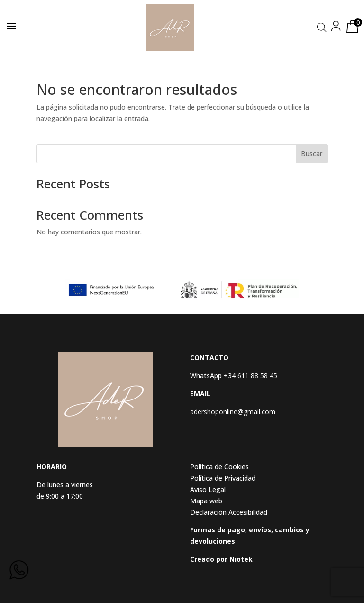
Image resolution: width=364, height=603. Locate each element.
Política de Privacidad (223, 478)
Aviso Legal (208, 489)
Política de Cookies (219, 467)
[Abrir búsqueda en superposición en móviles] (322, 27)
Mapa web (206, 501)
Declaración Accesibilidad (229, 512)
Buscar (312, 153)
